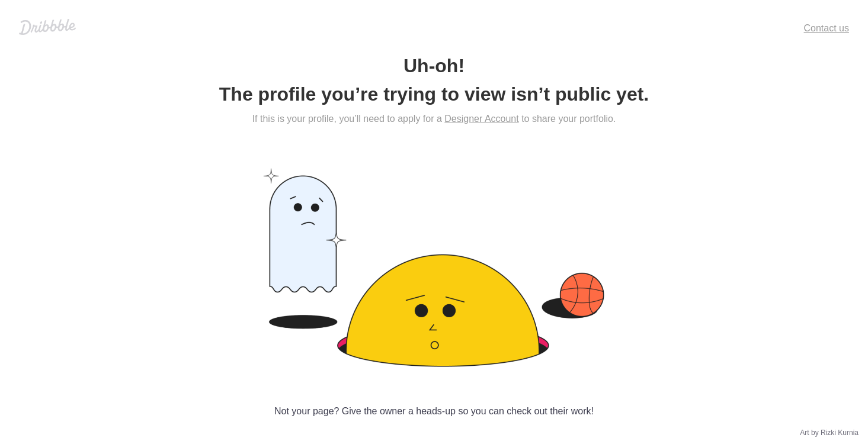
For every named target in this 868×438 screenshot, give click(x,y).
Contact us (827, 28)
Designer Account (481, 119)
